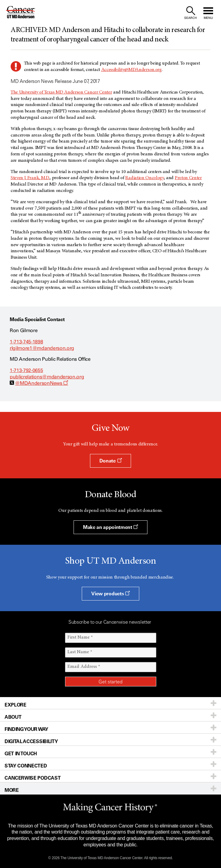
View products (110, 593)
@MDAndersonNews (41, 383)
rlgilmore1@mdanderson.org (42, 348)
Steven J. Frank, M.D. (30, 178)
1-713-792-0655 (26, 370)
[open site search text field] (190, 13)
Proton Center (188, 178)
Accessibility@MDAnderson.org (131, 70)
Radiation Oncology (144, 178)
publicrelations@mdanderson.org (47, 377)
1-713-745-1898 (26, 342)
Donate (111, 461)
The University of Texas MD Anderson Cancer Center (61, 92)
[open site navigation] (208, 13)
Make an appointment (111, 527)
